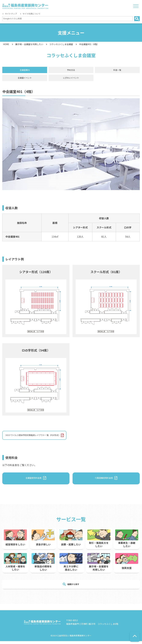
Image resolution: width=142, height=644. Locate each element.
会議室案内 (25, 70)
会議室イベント (25, 79)
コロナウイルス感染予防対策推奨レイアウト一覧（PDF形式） (39, 437)
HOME (6, 44)
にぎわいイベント (71, 79)
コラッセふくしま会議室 (61, 44)
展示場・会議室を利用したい (29, 44)
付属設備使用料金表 (104, 481)
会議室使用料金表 (34, 481)
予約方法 (71, 70)
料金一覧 (117, 70)
